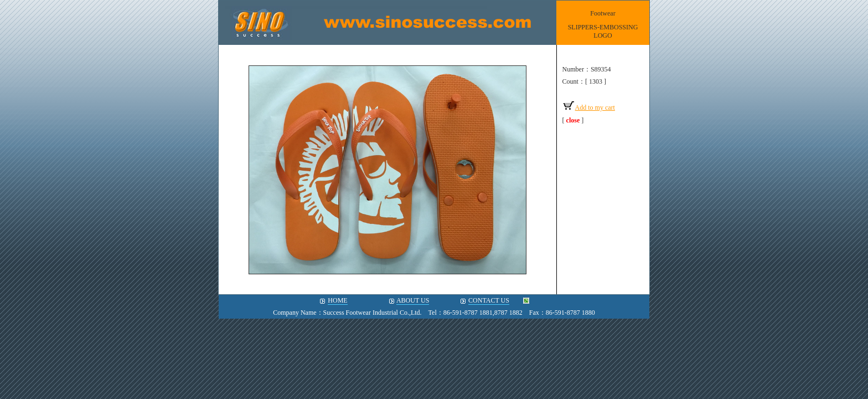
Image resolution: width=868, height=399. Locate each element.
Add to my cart (589, 108)
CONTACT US (489, 300)
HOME (337, 300)
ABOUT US (413, 300)
